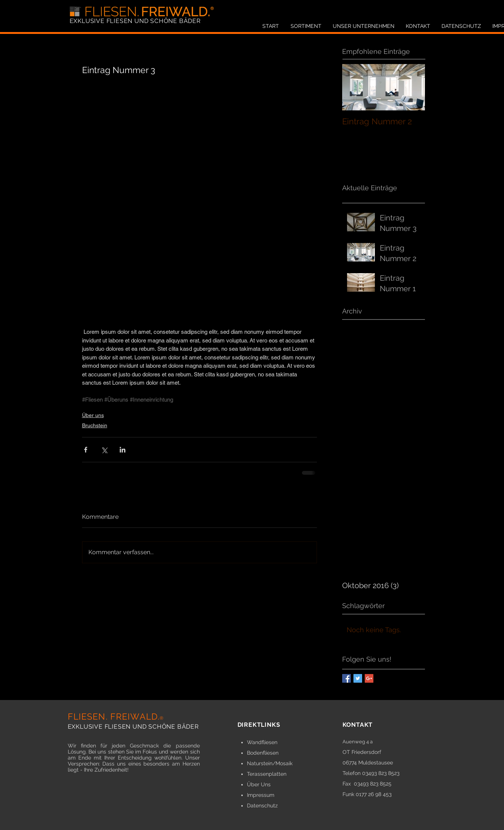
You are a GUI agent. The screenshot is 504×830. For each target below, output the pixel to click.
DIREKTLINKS (259, 725)
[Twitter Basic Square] (358, 678)
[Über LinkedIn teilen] (123, 450)
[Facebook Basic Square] (346, 678)
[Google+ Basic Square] (369, 678)
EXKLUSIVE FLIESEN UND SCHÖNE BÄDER (135, 21)
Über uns (93, 415)
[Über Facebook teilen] (86, 450)
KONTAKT (358, 725)
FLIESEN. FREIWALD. (116, 716)
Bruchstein (95, 425)
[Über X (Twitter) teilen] (104, 450)
